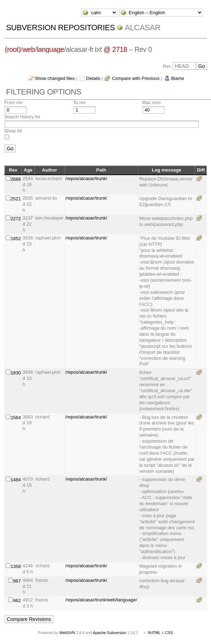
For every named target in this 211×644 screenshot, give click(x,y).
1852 (16, 239)
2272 (16, 219)
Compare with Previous (135, 78)
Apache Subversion (110, 633)
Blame (177, 78)
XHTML (154, 633)
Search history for (22, 117)
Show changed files (55, 78)
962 (17, 600)
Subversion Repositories (60, 28)
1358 (16, 566)
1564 (16, 418)
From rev (13, 102)
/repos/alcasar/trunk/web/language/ (101, 600)
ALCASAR (143, 28)
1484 (16, 480)
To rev (79, 102)
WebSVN (67, 633)
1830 (16, 373)
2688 (16, 179)
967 (17, 581)
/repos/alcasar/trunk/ (86, 178)
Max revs (152, 102)
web (29, 49)
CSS (169, 633)
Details (93, 78)
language (50, 49)
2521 (16, 199)
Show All (13, 131)
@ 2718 (115, 49)
